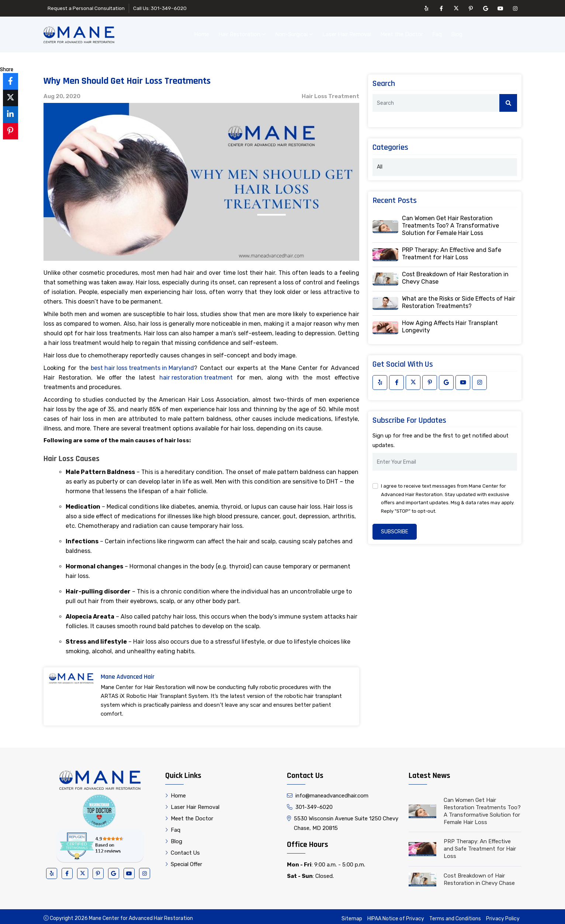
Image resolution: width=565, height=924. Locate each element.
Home (202, 32)
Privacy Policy (503, 915)
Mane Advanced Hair (128, 673)
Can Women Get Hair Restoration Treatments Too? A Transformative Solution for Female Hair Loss (450, 222)
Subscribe (395, 528)
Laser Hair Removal (347, 32)
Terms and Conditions (455, 915)
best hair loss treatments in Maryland (142, 364)
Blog (457, 32)
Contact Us (497, 33)
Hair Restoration (242, 32)
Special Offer (184, 861)
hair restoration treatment (196, 374)
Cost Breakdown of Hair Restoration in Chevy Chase (455, 274)
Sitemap (352, 915)
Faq (437, 32)
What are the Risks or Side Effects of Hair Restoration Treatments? (459, 299)
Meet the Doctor (402, 32)
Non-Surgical (294, 32)
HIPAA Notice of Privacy (396, 915)
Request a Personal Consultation (87, 8)
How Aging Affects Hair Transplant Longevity (450, 323)
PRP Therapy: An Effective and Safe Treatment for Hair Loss (452, 250)
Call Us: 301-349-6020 (162, 8)
